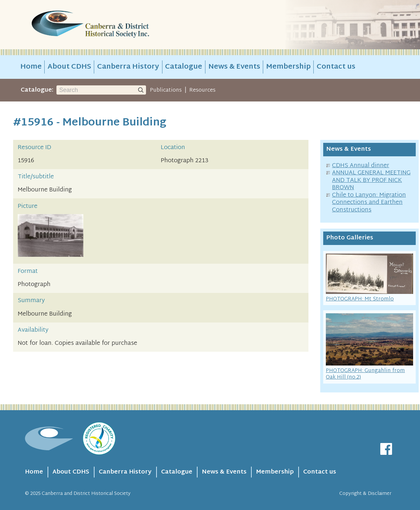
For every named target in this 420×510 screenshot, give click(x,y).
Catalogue (184, 67)
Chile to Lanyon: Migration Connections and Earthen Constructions (369, 203)
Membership (288, 67)
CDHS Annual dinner (361, 166)
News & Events (234, 67)
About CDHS (69, 67)
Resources (202, 90)
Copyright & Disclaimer (365, 494)
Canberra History (128, 67)
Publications (166, 90)
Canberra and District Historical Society (86, 494)
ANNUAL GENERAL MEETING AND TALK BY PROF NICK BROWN (371, 180)
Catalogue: (37, 90)
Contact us (336, 67)
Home (31, 67)
